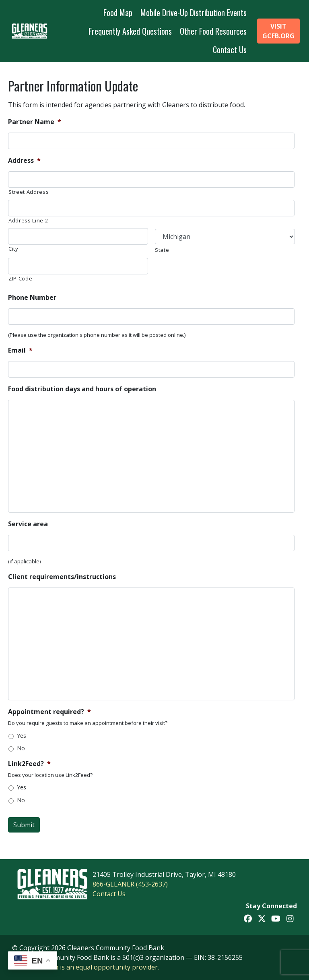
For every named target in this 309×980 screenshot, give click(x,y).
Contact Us (230, 50)
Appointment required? (49, 712)
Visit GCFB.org (278, 31)
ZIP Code (20, 278)
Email (20, 350)
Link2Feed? (29, 764)
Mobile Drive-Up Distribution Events (194, 12)
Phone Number (32, 298)
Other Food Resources (213, 31)
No (21, 748)
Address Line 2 (28, 220)
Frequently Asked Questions (130, 31)
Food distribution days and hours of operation (82, 389)
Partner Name (35, 122)
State (162, 250)
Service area (28, 524)
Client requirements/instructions (62, 577)
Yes (22, 736)
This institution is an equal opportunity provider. (85, 967)
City (13, 249)
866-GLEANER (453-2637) (130, 884)
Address (24, 161)
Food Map (118, 12)
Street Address (29, 192)
